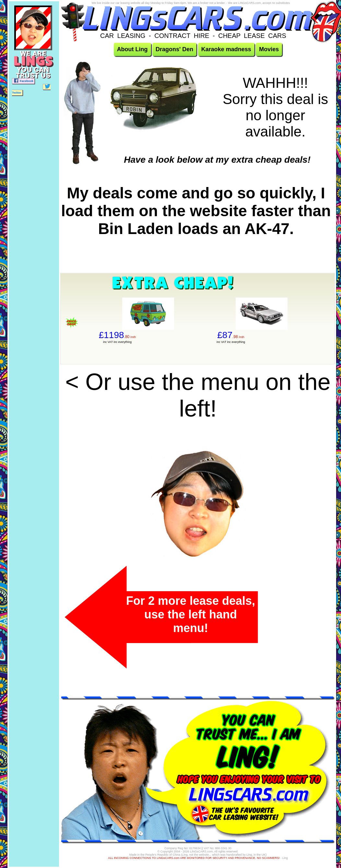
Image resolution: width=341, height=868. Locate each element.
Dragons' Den (174, 49)
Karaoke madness (226, 49)
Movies (269, 49)
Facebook (23, 81)
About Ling (132, 49)
